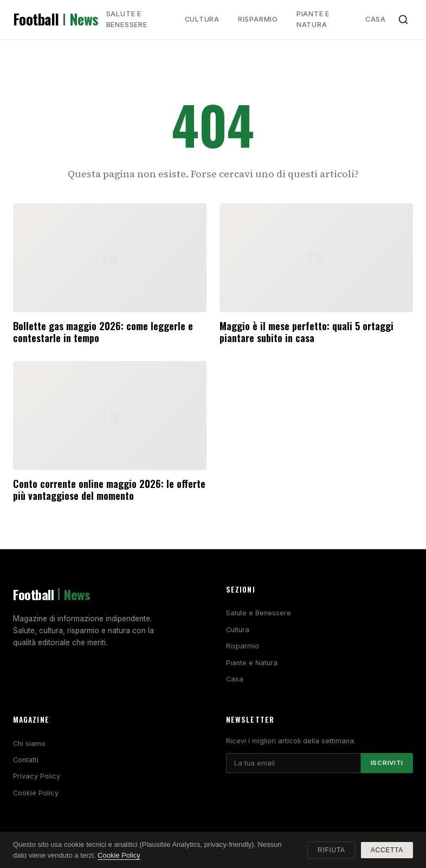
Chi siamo (29, 744)
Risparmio (258, 19)
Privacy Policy (37, 776)
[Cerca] (403, 20)
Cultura (202, 19)
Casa (376, 19)
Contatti (26, 760)
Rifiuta (331, 850)
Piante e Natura (313, 19)
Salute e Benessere (127, 19)
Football (56, 20)
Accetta (387, 850)
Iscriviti (387, 763)
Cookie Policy (36, 793)
